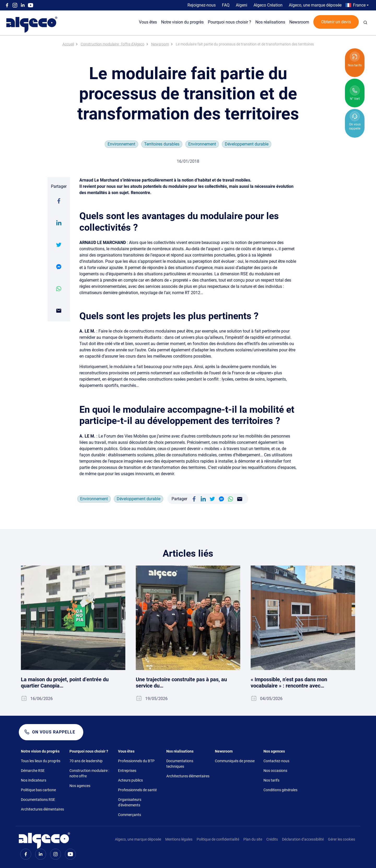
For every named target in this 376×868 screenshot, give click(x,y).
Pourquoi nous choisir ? (230, 22)
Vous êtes (148, 22)
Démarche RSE (33, 771)
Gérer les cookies (342, 839)
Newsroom (299, 22)
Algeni (242, 5)
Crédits (272, 839)
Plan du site (253, 839)
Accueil (68, 44)
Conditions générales (280, 790)
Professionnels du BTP (136, 761)
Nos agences (80, 786)
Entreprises (127, 771)
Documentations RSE (38, 800)
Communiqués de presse (235, 761)
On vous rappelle (54, 732)
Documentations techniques (180, 764)
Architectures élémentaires (42, 809)
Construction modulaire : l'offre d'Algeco (113, 44)
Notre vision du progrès (182, 22)
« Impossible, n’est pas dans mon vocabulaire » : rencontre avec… (289, 683)
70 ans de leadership (86, 761)
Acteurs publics (130, 780)
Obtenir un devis (336, 22)
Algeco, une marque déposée (315, 5)
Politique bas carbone (38, 790)
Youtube (31, 5)
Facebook (7, 5)
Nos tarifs (271, 780)
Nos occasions (275, 771)
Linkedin (23, 5)
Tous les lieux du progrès (41, 761)
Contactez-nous (276, 761)
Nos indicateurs (34, 780)
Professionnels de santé (137, 790)
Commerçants (130, 815)
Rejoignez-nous (202, 5)
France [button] (359, 5)
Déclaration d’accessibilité (303, 839)
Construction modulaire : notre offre (89, 773)
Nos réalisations (270, 22)
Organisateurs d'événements (130, 802)
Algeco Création (268, 5)
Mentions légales (179, 839)
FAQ (226, 5)
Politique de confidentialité (218, 839)
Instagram (15, 5)
